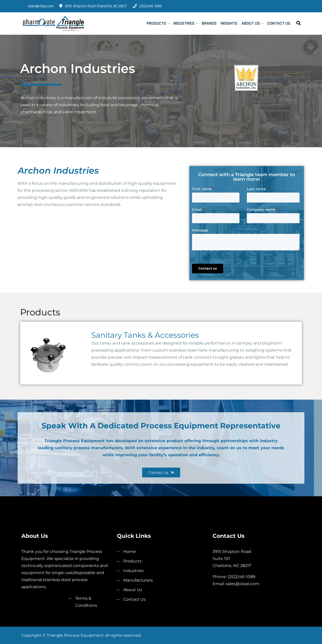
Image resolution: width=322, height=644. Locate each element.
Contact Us (279, 23)
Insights (229, 23)
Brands (209, 23)
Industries (184, 23)
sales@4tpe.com (37, 6)
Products (156, 23)
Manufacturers (138, 580)
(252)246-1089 (147, 6)
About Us (251, 23)
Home (130, 552)
